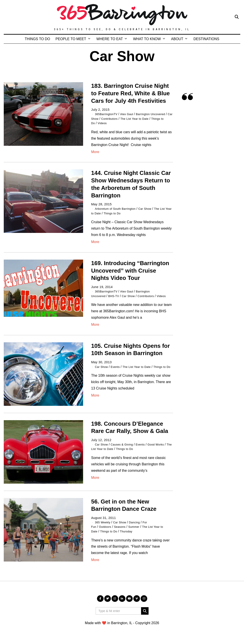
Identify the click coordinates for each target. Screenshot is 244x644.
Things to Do (111, 123)
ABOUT (177, 39)
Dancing (139, 526)
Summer (139, 530)
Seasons (123, 530)
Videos (128, 123)
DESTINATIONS (206, 39)
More (95, 151)
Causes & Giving (125, 448)
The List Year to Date (142, 370)
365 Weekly (104, 526)
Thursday (130, 535)
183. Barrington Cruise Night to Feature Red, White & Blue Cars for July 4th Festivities (131, 93)
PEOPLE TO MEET (71, 39)
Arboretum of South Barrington (118, 208)
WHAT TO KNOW (147, 39)
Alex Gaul (131, 114)
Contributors (137, 118)
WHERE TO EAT (110, 39)
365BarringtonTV (108, 114)
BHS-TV (116, 295)
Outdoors (107, 530)
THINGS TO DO (37, 39)
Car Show (118, 118)
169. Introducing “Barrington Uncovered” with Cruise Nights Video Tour (130, 270)
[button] (145, 614)
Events (118, 370)
